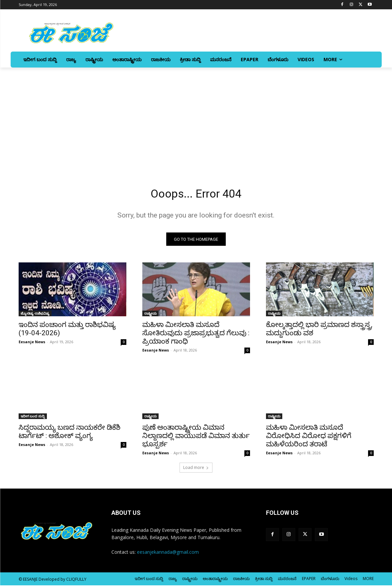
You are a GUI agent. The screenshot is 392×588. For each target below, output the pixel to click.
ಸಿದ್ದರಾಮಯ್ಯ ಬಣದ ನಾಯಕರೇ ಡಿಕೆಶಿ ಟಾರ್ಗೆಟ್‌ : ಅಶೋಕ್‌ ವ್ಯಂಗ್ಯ (69, 434)
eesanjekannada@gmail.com (168, 555)
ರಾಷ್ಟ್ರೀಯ (150, 316)
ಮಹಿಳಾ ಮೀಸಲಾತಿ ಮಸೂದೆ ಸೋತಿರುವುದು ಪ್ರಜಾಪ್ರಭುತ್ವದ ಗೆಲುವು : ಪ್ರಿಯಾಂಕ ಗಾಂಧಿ (196, 336)
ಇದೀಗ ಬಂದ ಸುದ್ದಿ (33, 419)
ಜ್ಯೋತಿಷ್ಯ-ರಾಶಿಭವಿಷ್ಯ (35, 316)
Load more (196, 470)
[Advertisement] (196, 117)
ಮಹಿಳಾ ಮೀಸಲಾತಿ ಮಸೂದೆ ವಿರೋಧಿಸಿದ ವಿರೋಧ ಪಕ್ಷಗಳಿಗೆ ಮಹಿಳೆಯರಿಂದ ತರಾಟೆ (309, 438)
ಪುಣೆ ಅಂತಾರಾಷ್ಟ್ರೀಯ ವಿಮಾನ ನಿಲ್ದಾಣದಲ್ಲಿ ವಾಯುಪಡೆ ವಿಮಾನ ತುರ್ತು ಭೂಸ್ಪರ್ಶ (196, 438)
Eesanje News (32, 344)
